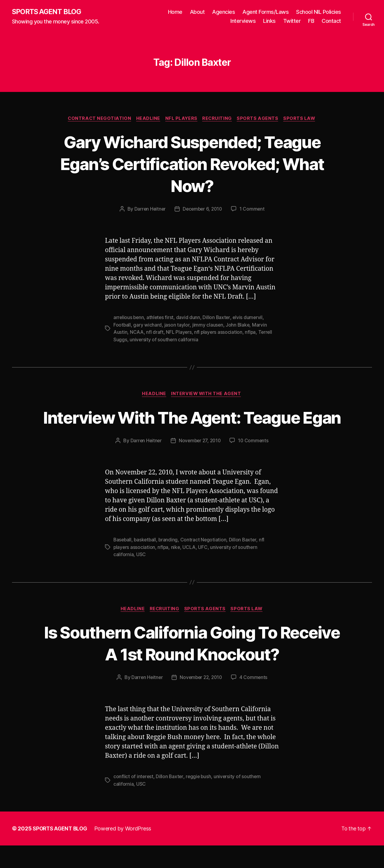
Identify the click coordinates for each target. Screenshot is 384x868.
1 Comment (253, 210)
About (197, 12)
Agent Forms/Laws (265, 12)
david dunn (189, 318)
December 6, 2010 (203, 210)
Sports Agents (260, 119)
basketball (146, 562)
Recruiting (218, 119)
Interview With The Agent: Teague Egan (192, 428)
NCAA (137, 333)
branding (170, 562)
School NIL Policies (319, 12)
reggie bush (200, 799)
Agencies (223, 12)
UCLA (190, 569)
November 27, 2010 (200, 463)
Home (175, 12)
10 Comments (255, 463)
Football (122, 325)
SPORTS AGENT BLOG (48, 12)
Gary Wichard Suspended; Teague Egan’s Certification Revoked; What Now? (192, 164)
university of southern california (164, 340)
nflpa (251, 333)
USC (141, 577)
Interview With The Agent (207, 394)
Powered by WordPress (126, 851)
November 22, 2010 (201, 700)
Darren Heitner (149, 210)
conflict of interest (134, 799)
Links (269, 21)
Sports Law (303, 119)
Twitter (292, 21)
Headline (147, 119)
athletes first (161, 318)
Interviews (243, 21)
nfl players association (219, 333)
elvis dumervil (249, 318)
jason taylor (177, 325)
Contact (331, 21)
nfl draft (155, 333)
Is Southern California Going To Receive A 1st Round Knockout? (192, 665)
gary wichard (148, 325)
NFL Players (181, 119)
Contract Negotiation (97, 119)
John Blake (238, 325)
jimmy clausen (208, 325)
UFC (204, 569)
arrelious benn (129, 318)
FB (311, 21)
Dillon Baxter (218, 318)
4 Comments (255, 700)
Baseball (123, 562)
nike (176, 569)
